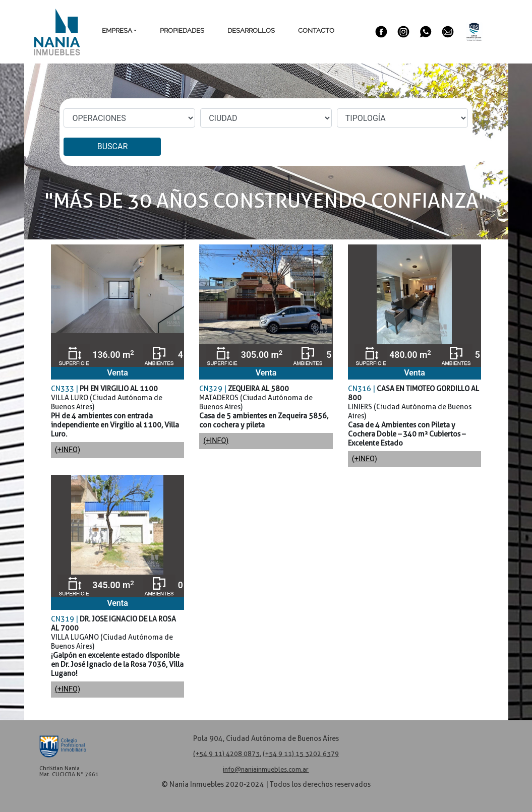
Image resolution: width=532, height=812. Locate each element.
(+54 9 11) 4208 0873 (226, 754)
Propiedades (182, 30)
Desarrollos (251, 30)
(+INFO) (68, 450)
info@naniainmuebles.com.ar (266, 769)
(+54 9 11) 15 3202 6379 (301, 754)
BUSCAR (113, 146)
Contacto (316, 30)
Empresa (117, 30)
